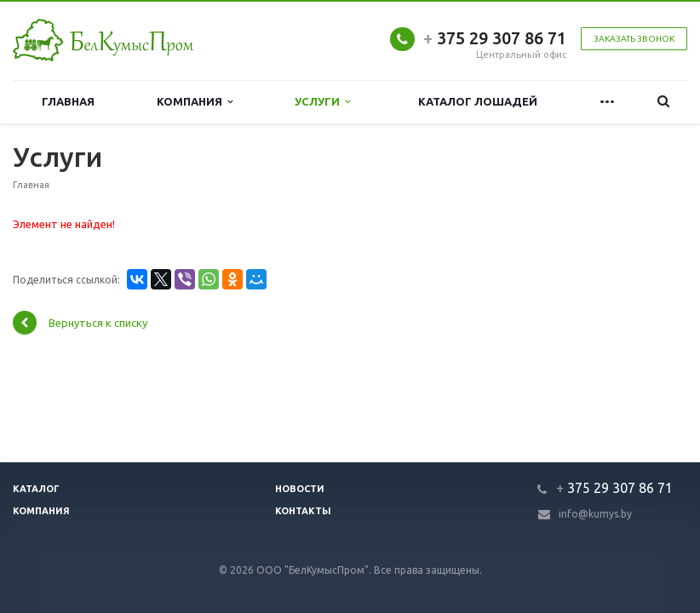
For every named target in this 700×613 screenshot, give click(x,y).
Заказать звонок (634, 39)
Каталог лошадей (478, 101)
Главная (68, 101)
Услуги (322, 102)
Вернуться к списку (80, 323)
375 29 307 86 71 (495, 38)
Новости (300, 489)
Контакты (303, 511)
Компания (195, 102)
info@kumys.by (595, 514)
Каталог (36, 489)
